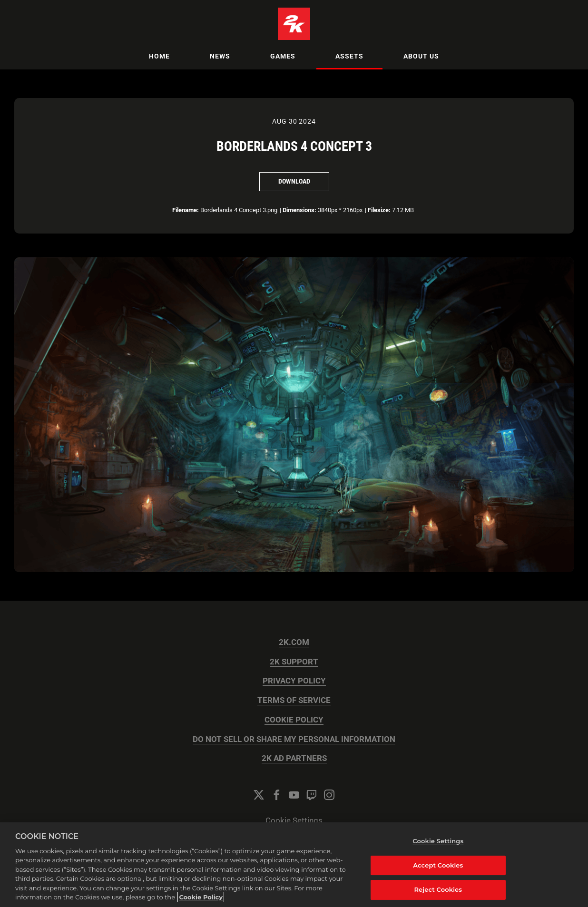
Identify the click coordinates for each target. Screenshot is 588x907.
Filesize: (379, 210)
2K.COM (294, 642)
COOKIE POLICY (294, 720)
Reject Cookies (438, 889)
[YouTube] (294, 795)
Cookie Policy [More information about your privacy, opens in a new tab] (201, 897)
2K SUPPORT (294, 662)
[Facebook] (276, 795)
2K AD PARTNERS (294, 758)
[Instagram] (329, 795)
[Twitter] (259, 795)
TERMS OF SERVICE (294, 700)
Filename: (186, 210)
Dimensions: (299, 210)
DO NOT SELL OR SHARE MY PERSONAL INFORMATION (294, 739)
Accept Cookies (438, 865)
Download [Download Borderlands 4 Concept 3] (294, 181)
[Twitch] (312, 795)
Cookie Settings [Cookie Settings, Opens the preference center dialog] (438, 841)
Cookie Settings (294, 821)
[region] (294, 865)
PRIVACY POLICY (294, 681)
